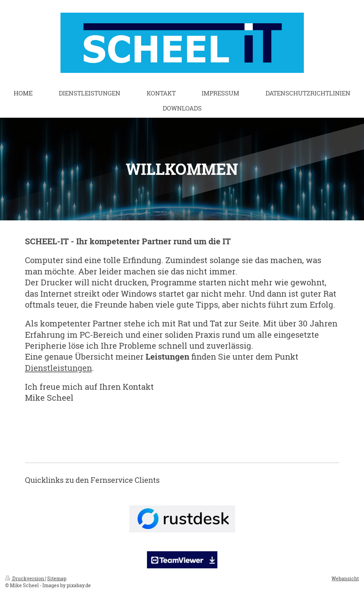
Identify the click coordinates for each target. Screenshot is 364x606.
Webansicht (345, 578)
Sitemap (57, 578)
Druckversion (25, 578)
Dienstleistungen (58, 368)
